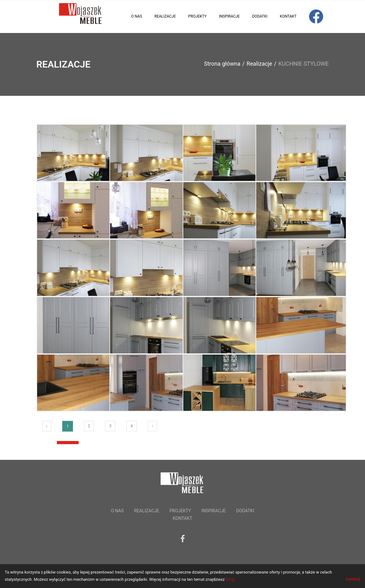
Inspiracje (229, 16)
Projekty (198, 16)
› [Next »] (152, 426)
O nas (137, 16)
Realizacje (165, 16)
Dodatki (260, 16)
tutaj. (231, 579)
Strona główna (222, 64)
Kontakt (288, 16)
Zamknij (353, 579)
